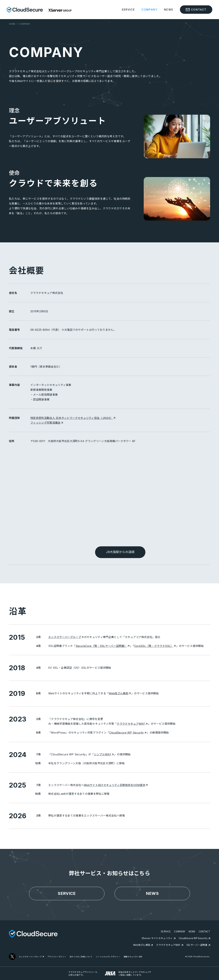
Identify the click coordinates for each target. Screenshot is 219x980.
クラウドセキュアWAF (132, 724)
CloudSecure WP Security (128, 733)
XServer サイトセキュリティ (157, 938)
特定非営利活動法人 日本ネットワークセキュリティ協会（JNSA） (73, 418)
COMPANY (149, 10)
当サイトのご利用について (81, 957)
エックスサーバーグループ (66, 637)
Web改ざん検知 (120, 693)
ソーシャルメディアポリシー (108, 957)
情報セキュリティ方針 (133, 957)
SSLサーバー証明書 (197, 945)
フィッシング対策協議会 (47, 423)
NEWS (169, 10)
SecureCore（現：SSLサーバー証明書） (103, 646)
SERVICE (128, 10)
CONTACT (204, 931)
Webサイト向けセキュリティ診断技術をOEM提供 (116, 785)
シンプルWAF (104, 754)
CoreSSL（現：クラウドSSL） (155, 646)
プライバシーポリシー (57, 957)
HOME (12, 24)
